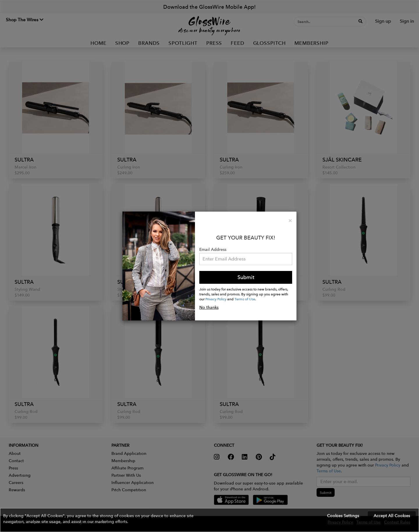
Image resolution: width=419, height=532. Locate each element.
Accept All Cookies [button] (392, 516)
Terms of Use (245, 299)
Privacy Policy (216, 299)
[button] (210, 520)
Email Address (213, 249)
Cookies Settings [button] (343, 516)
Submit (246, 277)
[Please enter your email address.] (246, 259)
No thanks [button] (209, 307)
